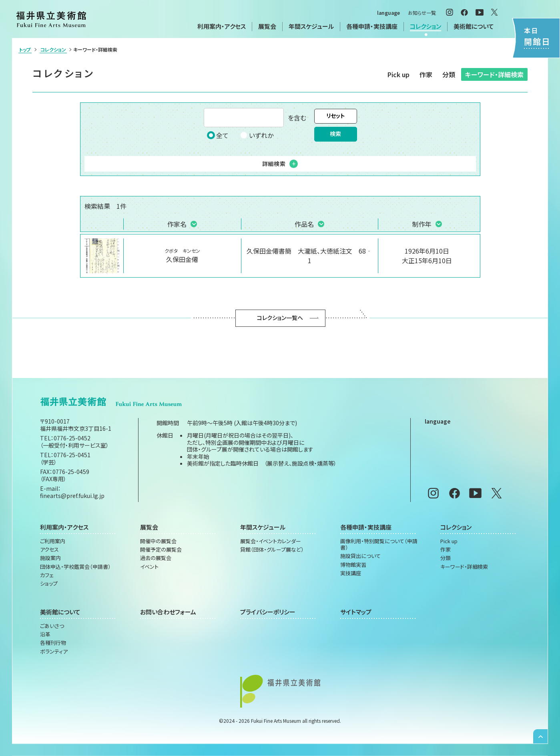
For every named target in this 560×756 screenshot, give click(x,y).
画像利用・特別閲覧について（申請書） (379, 545)
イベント (149, 567)
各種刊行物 (53, 643)
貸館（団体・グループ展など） (272, 550)
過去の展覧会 (156, 558)
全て (218, 135)
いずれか (257, 135)
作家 (426, 74)
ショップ (49, 584)
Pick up (398, 74)
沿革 (45, 634)
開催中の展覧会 (158, 541)
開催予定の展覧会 (161, 550)
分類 (449, 74)
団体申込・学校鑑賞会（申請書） (75, 567)
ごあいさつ (52, 626)
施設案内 (50, 558)
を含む (255, 118)
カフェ (47, 575)
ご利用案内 (53, 541)
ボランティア (54, 652)
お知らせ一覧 (422, 13)
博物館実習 (353, 565)
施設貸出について (360, 556)
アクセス (49, 550)
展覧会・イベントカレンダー (271, 541)
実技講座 (351, 573)
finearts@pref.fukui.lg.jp (72, 496)
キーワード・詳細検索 (494, 74)
